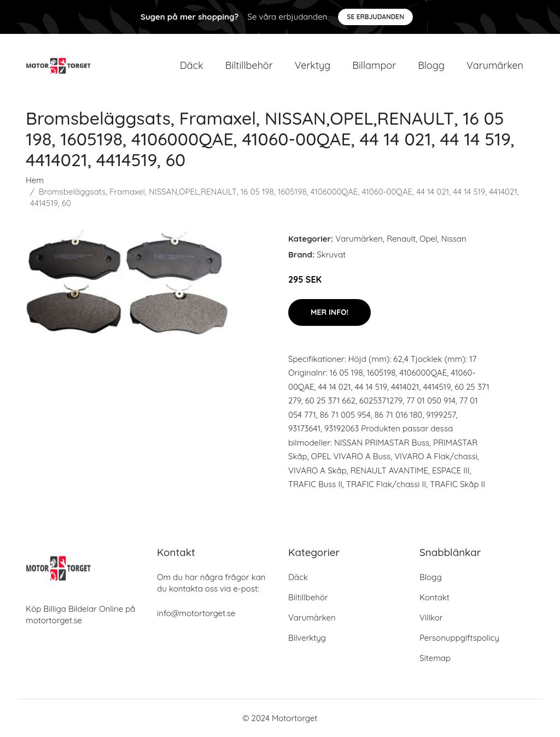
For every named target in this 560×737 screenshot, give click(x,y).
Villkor (431, 618)
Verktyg (313, 65)
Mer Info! (329, 312)
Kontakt (434, 597)
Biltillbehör (249, 65)
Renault (401, 239)
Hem (35, 180)
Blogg (431, 65)
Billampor (374, 65)
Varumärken (495, 65)
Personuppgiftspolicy (459, 638)
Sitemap (435, 658)
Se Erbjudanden (375, 17)
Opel (428, 239)
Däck (192, 65)
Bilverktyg (307, 638)
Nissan (454, 239)
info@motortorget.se (196, 613)
